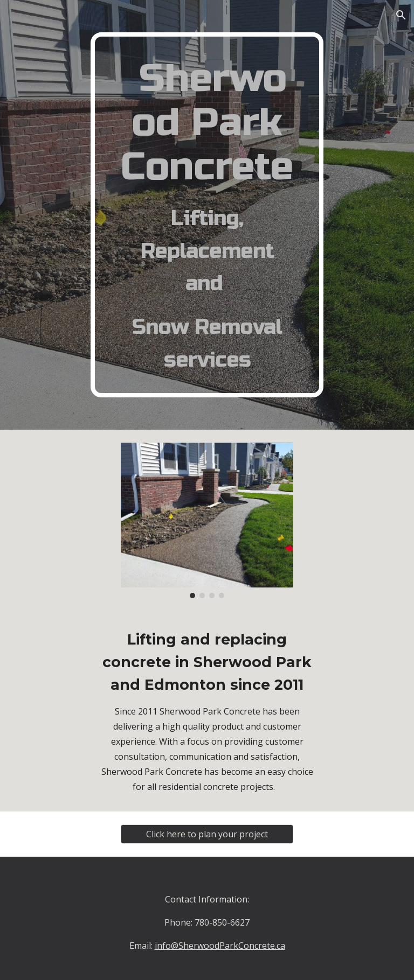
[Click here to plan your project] (207, 834)
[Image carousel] (207, 521)
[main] (207, 215)
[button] (401, 15)
